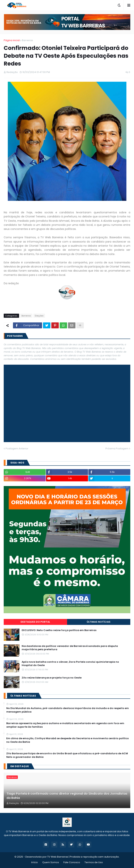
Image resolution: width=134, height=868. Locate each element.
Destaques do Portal (35, 622)
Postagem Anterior (17, 449)
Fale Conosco (72, 862)
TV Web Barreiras (58, 857)
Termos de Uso (94, 862)
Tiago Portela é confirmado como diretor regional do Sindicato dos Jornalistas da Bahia (67, 796)
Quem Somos (51, 862)
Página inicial (12, 40)
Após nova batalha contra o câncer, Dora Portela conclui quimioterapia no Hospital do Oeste (70, 664)
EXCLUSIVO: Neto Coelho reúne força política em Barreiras (59, 630)
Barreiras (27, 40)
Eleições (39, 316)
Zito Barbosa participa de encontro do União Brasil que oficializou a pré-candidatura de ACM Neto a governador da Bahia (67, 755)
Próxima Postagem (117, 449)
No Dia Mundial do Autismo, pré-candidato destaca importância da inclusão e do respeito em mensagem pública (68, 710)
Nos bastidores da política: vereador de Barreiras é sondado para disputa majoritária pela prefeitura (70, 648)
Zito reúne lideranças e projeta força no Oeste (52, 678)
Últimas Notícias (99, 622)
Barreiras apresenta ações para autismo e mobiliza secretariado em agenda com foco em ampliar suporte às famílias (65, 725)
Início (35, 862)
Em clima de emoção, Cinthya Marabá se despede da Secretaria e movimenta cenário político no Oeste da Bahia (68, 740)
